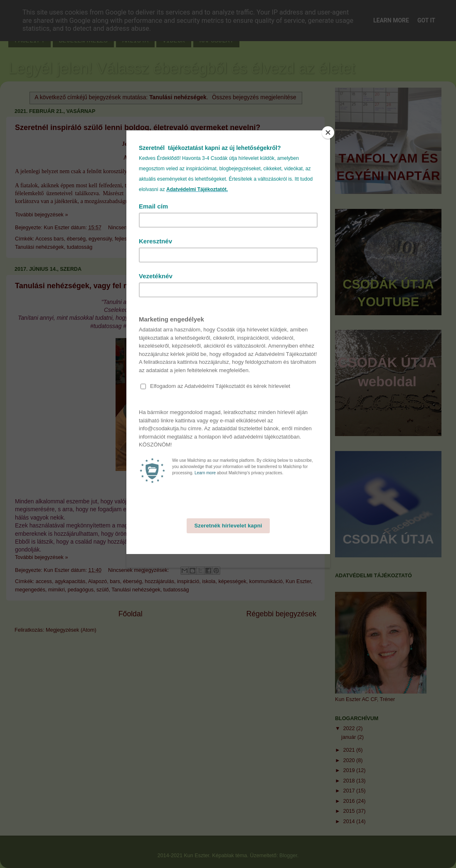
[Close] (328, 132)
